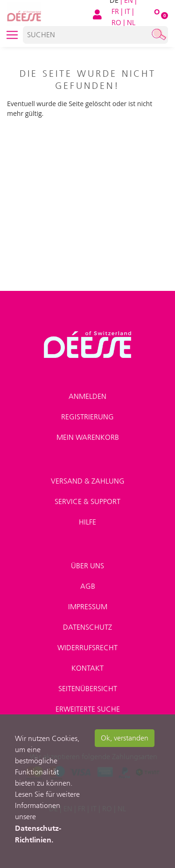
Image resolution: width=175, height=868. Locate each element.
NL (131, 23)
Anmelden (87, 396)
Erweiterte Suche (88, 709)
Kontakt (87, 668)
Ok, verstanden (125, 738)
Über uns (87, 566)
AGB (88, 586)
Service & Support (87, 501)
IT (127, 11)
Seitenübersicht (88, 689)
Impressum (88, 607)
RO (116, 23)
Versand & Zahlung (88, 481)
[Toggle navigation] (12, 35)
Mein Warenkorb (88, 437)
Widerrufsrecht (87, 648)
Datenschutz (87, 627)
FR (115, 11)
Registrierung (87, 417)
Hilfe (87, 522)
